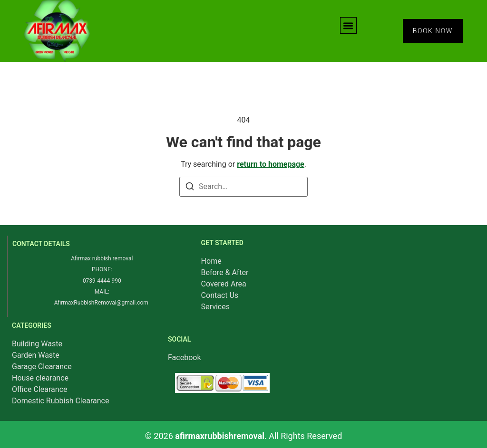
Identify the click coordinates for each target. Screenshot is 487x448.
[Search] (190, 188)
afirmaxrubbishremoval (220, 436)
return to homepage (271, 164)
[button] (348, 25)
